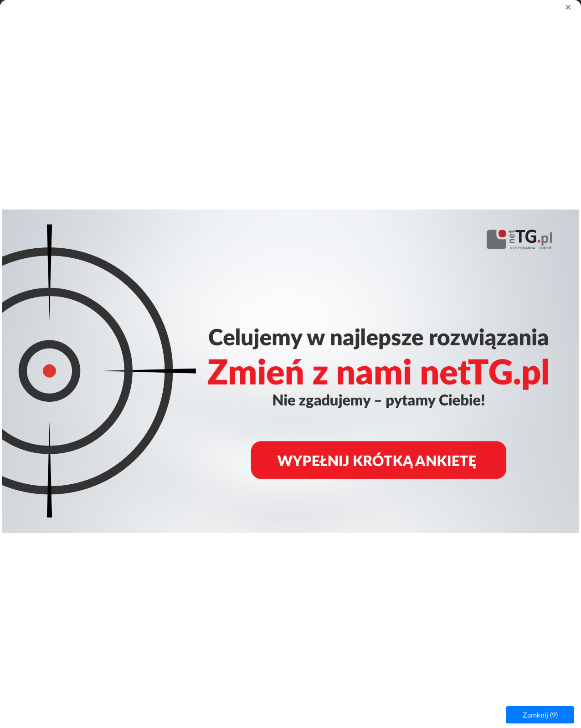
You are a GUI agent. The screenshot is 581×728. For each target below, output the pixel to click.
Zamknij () (540, 715)
